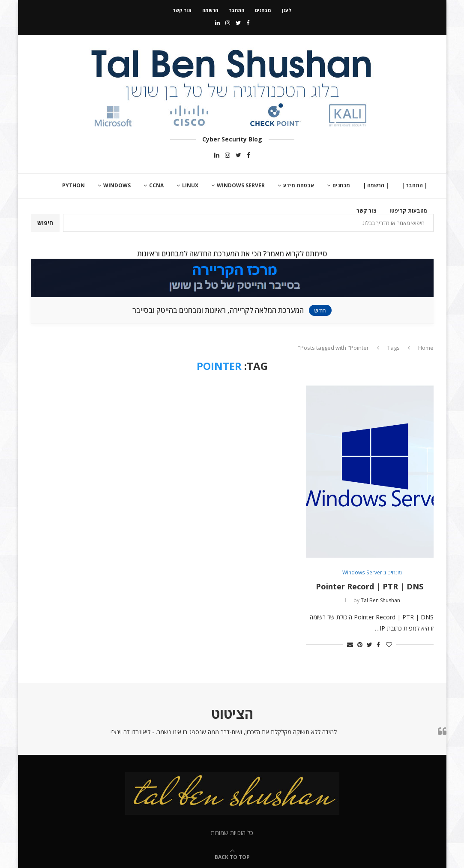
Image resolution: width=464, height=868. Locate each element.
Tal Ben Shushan (380, 600)
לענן (287, 10)
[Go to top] (232, 857)
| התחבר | (414, 185)
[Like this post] (389, 644)
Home (426, 348)
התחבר (236, 10)
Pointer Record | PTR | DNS (370, 586)
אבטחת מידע (299, 185)
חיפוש (45, 223)
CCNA (156, 185)
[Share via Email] (350, 644)
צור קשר (182, 10)
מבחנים (263, 10)
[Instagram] (228, 23)
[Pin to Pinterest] (360, 644)
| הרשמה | (376, 185)
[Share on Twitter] (370, 644)
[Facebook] (248, 23)
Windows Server (241, 185)
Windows (117, 185)
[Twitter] (238, 23)
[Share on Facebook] (378, 644)
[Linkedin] (217, 23)
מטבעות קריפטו (408, 211)
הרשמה (210, 10)
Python (73, 185)
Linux (190, 185)
